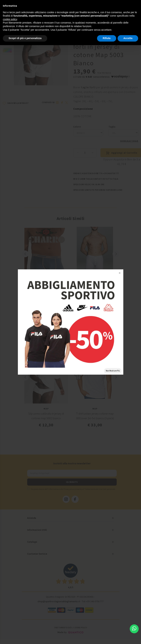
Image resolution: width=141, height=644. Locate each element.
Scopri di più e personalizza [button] (25, 38)
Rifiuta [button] (107, 38)
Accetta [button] (128, 38)
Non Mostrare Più (113, 371)
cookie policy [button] (10, 19)
